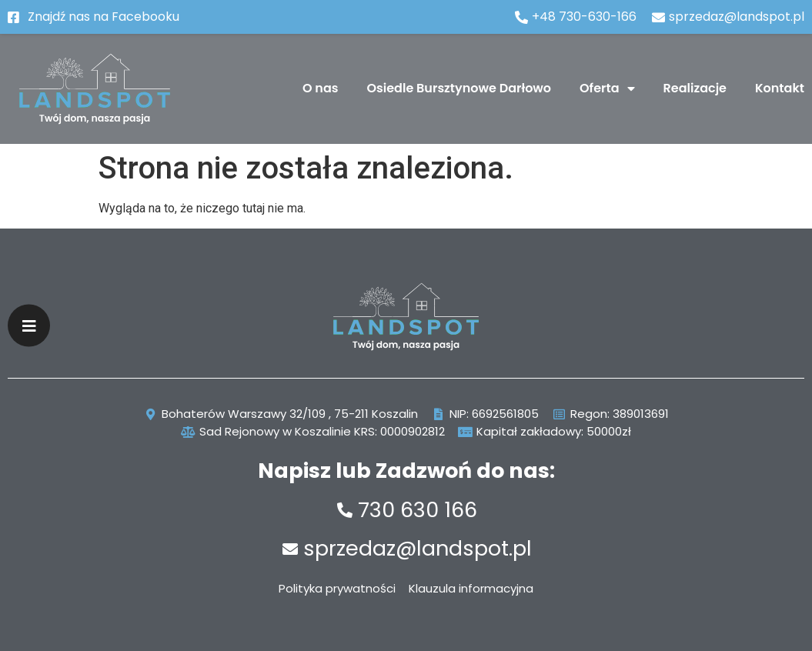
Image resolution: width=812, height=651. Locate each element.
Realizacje (695, 88)
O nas (321, 88)
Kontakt (780, 88)
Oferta (607, 88)
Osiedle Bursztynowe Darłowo (459, 88)
